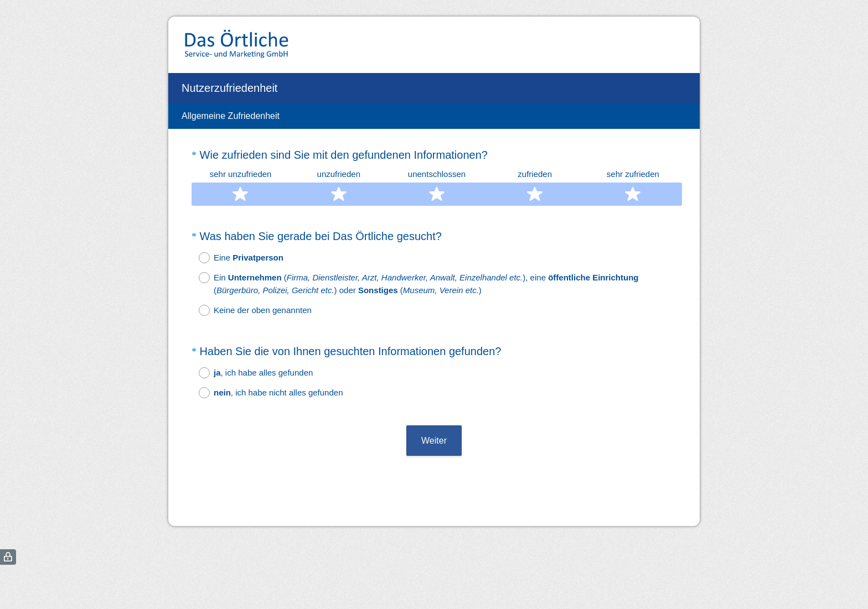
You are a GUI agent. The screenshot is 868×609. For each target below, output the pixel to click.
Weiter (434, 441)
